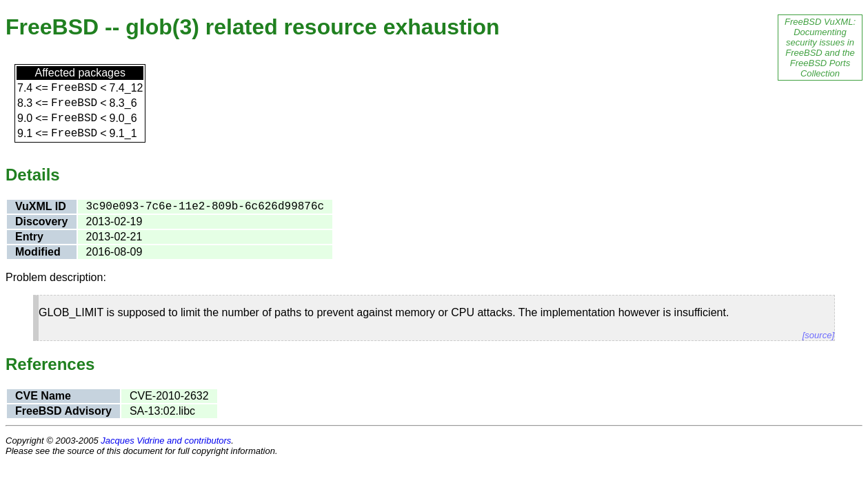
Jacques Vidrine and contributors (166, 441)
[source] (818, 335)
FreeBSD (74, 88)
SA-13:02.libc (162, 411)
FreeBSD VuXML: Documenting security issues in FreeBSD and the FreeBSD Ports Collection (820, 48)
